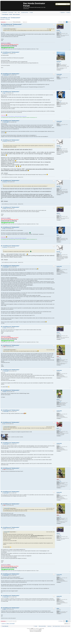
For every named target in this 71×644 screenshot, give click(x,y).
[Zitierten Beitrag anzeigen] (17, 29)
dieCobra (58, 30)
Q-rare (58, 428)
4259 (60, 402)
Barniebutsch (59, 61)
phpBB (32, 629)
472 (60, 431)
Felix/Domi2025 (59, 266)
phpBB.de (40, 630)
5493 (60, 33)
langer (58, 100)
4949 (60, 102)
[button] (64, 22)
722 (60, 64)
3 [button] (68, 22)
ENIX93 (58, 609)
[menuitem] (10, 12)
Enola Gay (58, 146)
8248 (60, 359)
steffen (58, 357)
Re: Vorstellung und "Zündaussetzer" (11, 24)
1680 (60, 148)
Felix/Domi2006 (7, 29)
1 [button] (65, 22)
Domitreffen (8, 19)
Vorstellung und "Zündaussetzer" (10, 18)
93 (60, 611)
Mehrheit (58, 399)
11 (60, 269)
